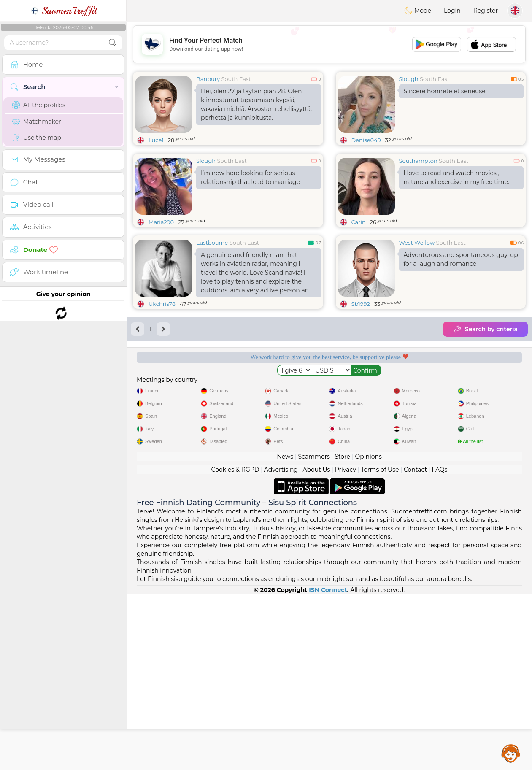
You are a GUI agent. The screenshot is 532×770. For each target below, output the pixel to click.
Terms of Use (380, 646)
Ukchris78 (162, 304)
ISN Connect (328, 766)
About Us (316, 646)
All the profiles (39, 105)
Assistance (511, 753)
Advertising (281, 646)
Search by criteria (485, 329)
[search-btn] (113, 43)
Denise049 (366, 140)
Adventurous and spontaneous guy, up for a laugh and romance (461, 259)
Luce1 (156, 140)
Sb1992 (361, 304)
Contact (415, 646)
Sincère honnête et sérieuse (445, 91)
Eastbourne (212, 243)
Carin (359, 222)
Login (452, 11)
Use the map (36, 138)
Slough (409, 79)
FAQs (440, 646)
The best (483, 386)
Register (486, 11)
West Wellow (417, 243)
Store (342, 632)
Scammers (314, 632)
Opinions (368, 632)
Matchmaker (36, 122)
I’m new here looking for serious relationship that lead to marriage (250, 177)
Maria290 (161, 222)
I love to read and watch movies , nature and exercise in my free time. (456, 177)
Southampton (418, 161)
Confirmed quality (380, 386)
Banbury (208, 79)
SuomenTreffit (63, 11)
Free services (176, 386)
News (285, 632)
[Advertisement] (329, 44)
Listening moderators (278, 386)
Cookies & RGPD (235, 646)
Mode (418, 11)
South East (236, 79)
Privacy (346, 646)
